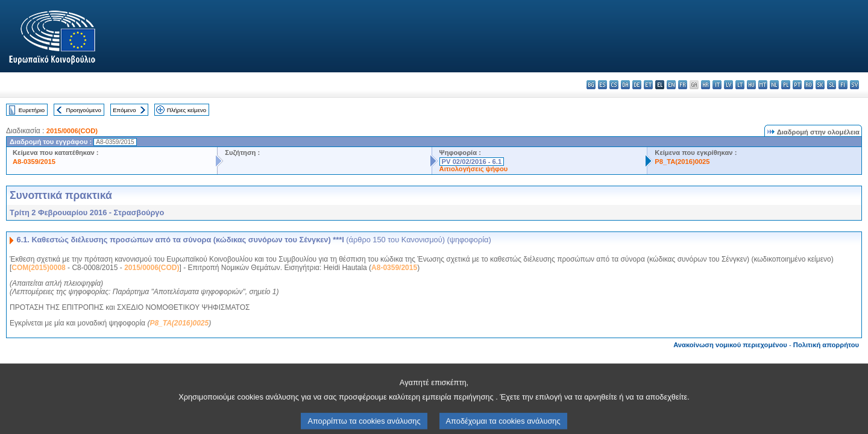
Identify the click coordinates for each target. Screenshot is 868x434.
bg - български (591, 85)
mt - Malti (763, 85)
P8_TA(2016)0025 (682, 162)
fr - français (683, 85)
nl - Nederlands (774, 85)
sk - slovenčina (820, 85)
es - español (602, 85)
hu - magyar (751, 85)
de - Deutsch (637, 85)
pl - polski (786, 85)
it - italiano (717, 85)
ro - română (809, 85)
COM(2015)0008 (38, 268)
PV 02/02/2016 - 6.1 (472, 162)
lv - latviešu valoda (728, 85)
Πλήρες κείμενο (187, 110)
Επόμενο (124, 110)
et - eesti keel (648, 85)
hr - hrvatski (706, 85)
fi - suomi (843, 85)
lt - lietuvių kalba (740, 85)
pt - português (797, 85)
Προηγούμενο (83, 110)
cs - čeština (614, 85)
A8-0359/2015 (34, 162)
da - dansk (625, 85)
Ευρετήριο (32, 110)
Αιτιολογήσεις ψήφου (474, 169)
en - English (671, 85)
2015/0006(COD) (72, 131)
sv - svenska (854, 85)
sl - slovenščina (832, 85)
